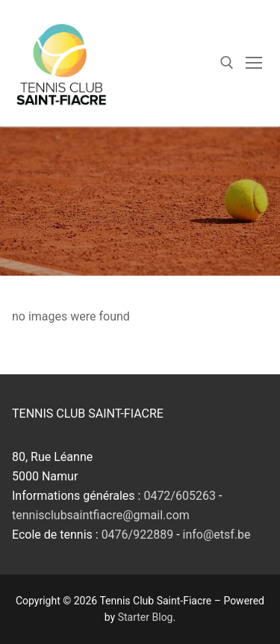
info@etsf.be (217, 535)
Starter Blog (146, 617)
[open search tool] (227, 63)
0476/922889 (138, 535)
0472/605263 (180, 496)
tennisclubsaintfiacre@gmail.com (101, 515)
